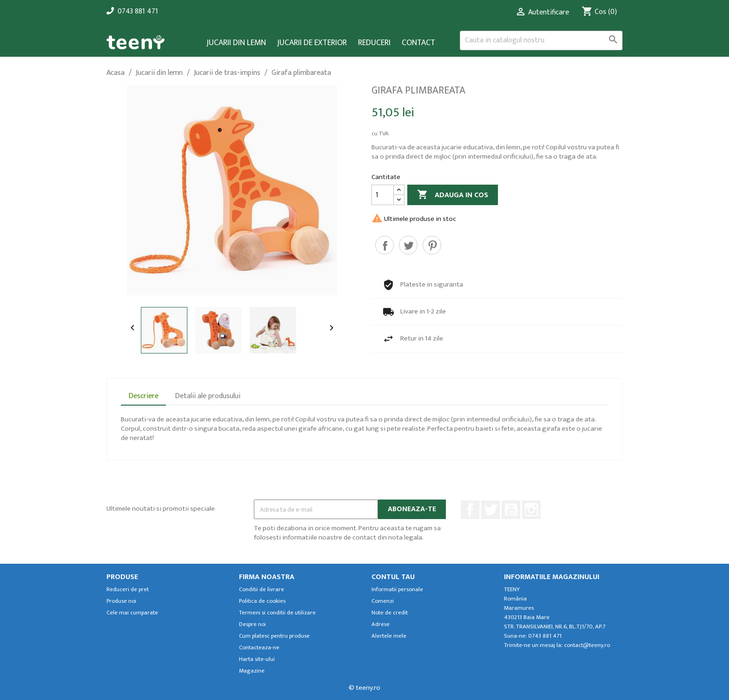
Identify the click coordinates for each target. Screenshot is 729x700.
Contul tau (393, 577)
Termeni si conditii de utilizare (277, 613)
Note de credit (390, 613)
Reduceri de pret (128, 590)
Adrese (381, 624)
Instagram (531, 510)
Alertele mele (389, 636)
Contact (418, 43)
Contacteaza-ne (259, 648)
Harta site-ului (257, 659)
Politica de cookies (262, 601)
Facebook (470, 510)
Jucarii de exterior (312, 43)
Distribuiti (384, 245)
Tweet (408, 245)
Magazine (252, 671)
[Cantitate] (383, 195)
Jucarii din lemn (236, 43)
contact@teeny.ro (587, 645)
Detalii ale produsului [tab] (208, 396)
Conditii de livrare (262, 590)
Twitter (490, 510)
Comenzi (383, 601)
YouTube (511, 510)
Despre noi (252, 624)
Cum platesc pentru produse (274, 636)
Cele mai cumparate (132, 613)
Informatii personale (397, 590)
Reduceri (374, 43)
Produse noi (121, 601)
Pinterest (432, 245)
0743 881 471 (138, 11)
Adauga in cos (453, 195)
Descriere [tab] (143, 396)
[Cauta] (541, 40)
